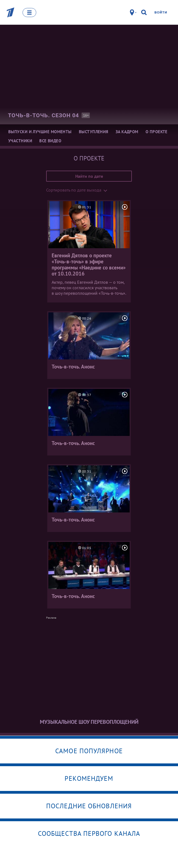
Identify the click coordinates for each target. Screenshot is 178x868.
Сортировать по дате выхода (74, 190)
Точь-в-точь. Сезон (43, 115)
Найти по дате (89, 176)
